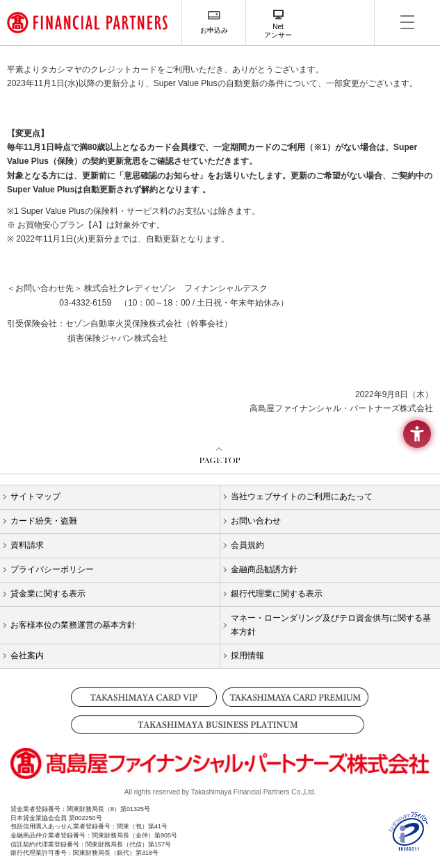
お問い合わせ (256, 521)
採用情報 (247, 656)
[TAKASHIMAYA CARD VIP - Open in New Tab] (144, 697)
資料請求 (27, 545)
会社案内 (27, 656)
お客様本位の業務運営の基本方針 (73, 625)
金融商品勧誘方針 (264, 569)
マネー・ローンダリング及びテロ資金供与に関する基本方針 (331, 625)
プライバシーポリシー (52, 569)
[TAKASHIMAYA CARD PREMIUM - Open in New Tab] (296, 697)
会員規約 (247, 545)
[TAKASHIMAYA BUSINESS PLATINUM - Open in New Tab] (220, 725)
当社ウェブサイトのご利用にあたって (302, 496)
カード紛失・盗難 (44, 521)
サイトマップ (35, 496)
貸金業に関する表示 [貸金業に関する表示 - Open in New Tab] (48, 594)
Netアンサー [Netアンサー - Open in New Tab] (278, 31)
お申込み (214, 30)
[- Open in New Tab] (409, 845)
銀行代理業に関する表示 (277, 594)
